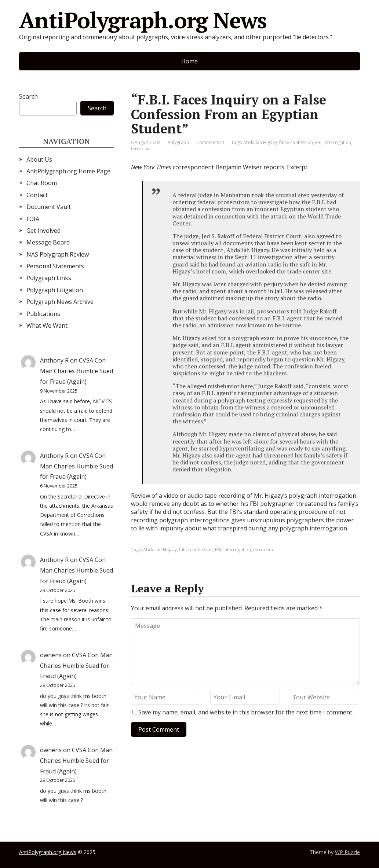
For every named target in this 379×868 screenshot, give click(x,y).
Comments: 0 (210, 142)
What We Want (47, 325)
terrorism (141, 149)
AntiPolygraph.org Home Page (68, 171)
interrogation (337, 142)
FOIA (33, 219)
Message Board (48, 242)
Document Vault (49, 207)
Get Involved (43, 231)
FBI (318, 142)
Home (189, 61)
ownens (51, 655)
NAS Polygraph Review (58, 254)
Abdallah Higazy (260, 142)
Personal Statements (55, 266)
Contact (37, 195)
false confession (296, 142)
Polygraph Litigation (55, 290)
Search (28, 96)
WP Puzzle (347, 852)
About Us (39, 159)
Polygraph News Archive (60, 302)
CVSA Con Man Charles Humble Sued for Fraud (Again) (76, 371)
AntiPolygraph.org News (143, 20)
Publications (43, 314)
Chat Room (42, 183)
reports (274, 167)
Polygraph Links (49, 278)
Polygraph (178, 142)
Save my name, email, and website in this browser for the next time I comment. (246, 712)
